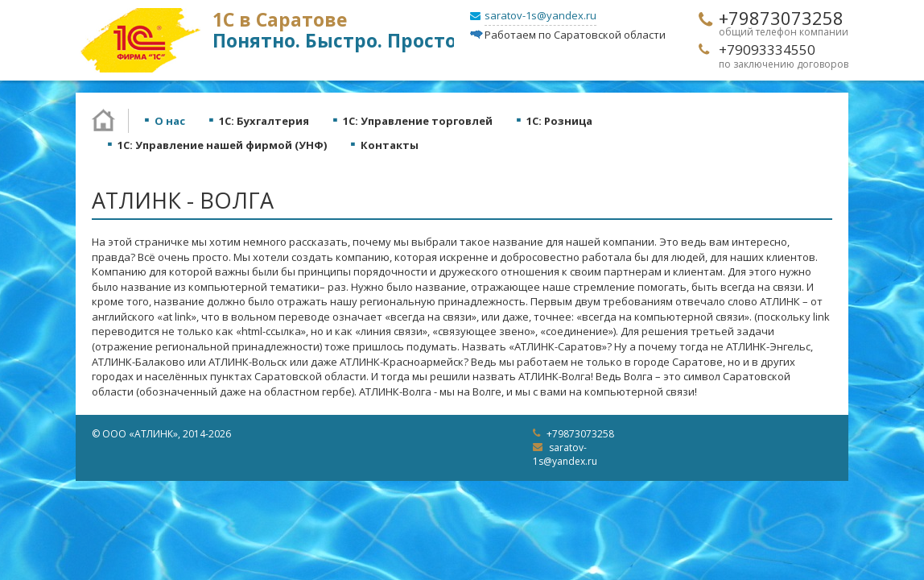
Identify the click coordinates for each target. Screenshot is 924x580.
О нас (170, 121)
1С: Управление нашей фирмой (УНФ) (222, 145)
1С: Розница (559, 121)
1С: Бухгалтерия (264, 121)
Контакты (390, 145)
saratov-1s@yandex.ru (540, 15)
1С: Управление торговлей (418, 121)
